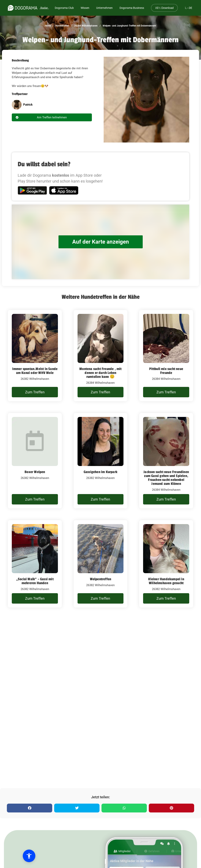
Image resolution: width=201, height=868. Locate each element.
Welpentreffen (101, 579)
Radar (44, 8)
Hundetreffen (62, 26)
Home (48, 26)
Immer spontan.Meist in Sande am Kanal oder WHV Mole (35, 371)
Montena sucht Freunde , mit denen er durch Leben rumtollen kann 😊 (100, 373)
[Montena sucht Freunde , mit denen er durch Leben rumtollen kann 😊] (101, 356)
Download (164, 8)
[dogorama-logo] (23, 8)
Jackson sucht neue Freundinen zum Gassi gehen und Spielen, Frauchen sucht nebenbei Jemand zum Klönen (166, 478)
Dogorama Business (132, 8)
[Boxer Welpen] (35, 461)
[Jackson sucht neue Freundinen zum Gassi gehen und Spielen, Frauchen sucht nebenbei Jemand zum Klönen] (166, 461)
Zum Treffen (35, 392)
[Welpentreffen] (101, 564)
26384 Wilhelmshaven (86, 26)
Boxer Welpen (35, 472)
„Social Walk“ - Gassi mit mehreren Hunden (35, 581)
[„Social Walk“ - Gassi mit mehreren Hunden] (35, 564)
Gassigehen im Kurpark (100, 472)
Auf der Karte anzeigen (100, 242)
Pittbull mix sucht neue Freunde (166, 371)
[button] (26, 856)
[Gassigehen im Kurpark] (101, 461)
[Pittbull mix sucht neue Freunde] (166, 356)
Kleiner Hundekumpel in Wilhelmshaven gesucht (166, 581)
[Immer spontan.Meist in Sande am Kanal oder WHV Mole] (35, 356)
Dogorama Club (64, 8)
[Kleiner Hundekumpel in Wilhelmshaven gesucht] (166, 564)
